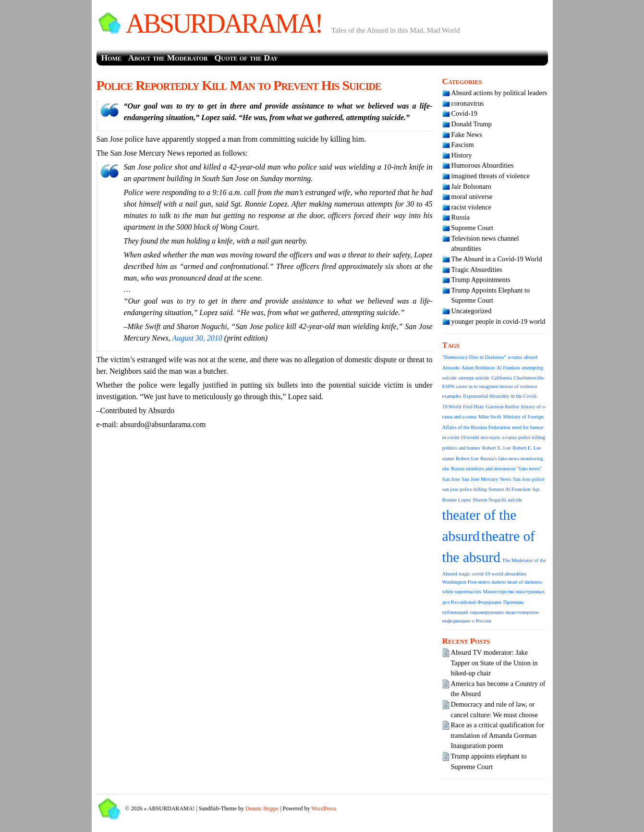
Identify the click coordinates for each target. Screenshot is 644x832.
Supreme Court (473, 228)
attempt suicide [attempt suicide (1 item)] (474, 378)
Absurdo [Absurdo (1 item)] (451, 368)
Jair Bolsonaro (472, 186)
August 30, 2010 (198, 338)
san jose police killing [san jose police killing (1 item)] (465, 489)
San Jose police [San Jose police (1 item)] (529, 479)
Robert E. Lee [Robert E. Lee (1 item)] (496, 448)
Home (111, 58)
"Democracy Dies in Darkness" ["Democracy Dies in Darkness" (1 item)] (474, 357)
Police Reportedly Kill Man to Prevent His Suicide (239, 85)
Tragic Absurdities (477, 269)
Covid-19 (464, 113)
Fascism (463, 145)
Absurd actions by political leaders (499, 93)
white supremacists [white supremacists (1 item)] (462, 592)
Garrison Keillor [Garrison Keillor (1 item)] (502, 407)
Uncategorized (472, 311)
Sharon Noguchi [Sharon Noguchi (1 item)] (489, 500)
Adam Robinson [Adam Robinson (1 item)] (478, 368)
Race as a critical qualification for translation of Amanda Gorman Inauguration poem (498, 735)
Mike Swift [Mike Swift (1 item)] (490, 417)
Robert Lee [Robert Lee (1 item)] (467, 459)
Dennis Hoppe (262, 808)
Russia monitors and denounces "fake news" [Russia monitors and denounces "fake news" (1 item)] (496, 469)
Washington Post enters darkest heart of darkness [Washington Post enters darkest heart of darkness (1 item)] (492, 582)
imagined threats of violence (491, 176)
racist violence (472, 207)
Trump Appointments (481, 280)
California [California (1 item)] (502, 378)
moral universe (472, 196)
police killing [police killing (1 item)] (532, 437)
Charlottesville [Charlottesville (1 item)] (529, 378)
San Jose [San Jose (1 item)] (451, 479)
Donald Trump (472, 124)
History (462, 155)
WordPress (324, 808)
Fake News (467, 135)
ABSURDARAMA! (224, 24)
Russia (461, 217)
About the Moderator (168, 58)
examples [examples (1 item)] (452, 396)
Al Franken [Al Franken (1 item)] (508, 368)
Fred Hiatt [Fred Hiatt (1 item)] (474, 407)
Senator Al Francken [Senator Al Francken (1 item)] (510, 489)
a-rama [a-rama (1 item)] (515, 357)
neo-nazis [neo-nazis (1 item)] (491, 437)
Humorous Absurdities (483, 165)
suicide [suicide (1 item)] (515, 500)
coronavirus (468, 103)
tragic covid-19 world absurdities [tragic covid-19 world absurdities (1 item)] (493, 574)
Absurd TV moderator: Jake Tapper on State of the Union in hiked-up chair (494, 663)
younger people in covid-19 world (498, 321)
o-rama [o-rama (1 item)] (509, 437)
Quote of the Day (246, 58)
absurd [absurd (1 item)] (531, 357)
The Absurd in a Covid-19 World (497, 259)
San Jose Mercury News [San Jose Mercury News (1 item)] (486, 479)
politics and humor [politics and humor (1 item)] (462, 448)
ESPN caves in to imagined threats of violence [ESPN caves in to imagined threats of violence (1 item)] (490, 386)
